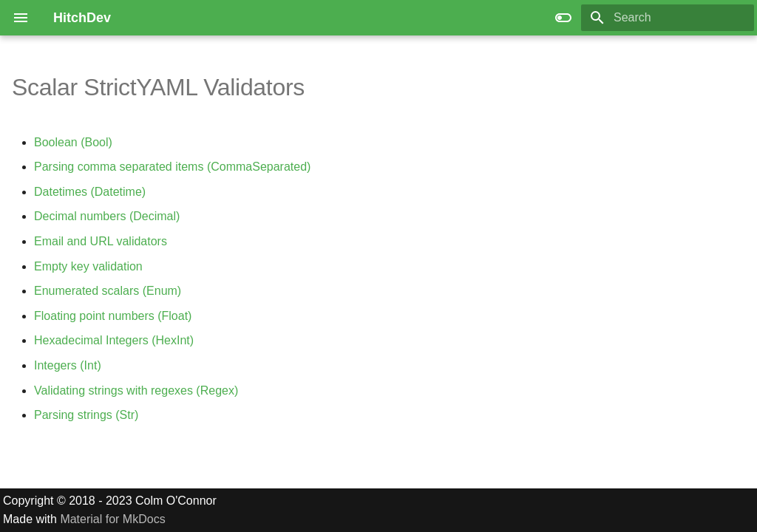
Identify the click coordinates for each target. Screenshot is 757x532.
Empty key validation (88, 266)
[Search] (668, 18)
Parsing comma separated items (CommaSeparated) (172, 167)
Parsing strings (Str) (86, 415)
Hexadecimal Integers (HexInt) (114, 340)
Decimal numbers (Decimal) (107, 216)
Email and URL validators (101, 241)
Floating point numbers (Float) (113, 316)
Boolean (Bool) (73, 142)
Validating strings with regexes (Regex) (136, 391)
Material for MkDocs (112, 519)
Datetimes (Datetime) (90, 192)
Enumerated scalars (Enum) (108, 291)
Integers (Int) (68, 365)
